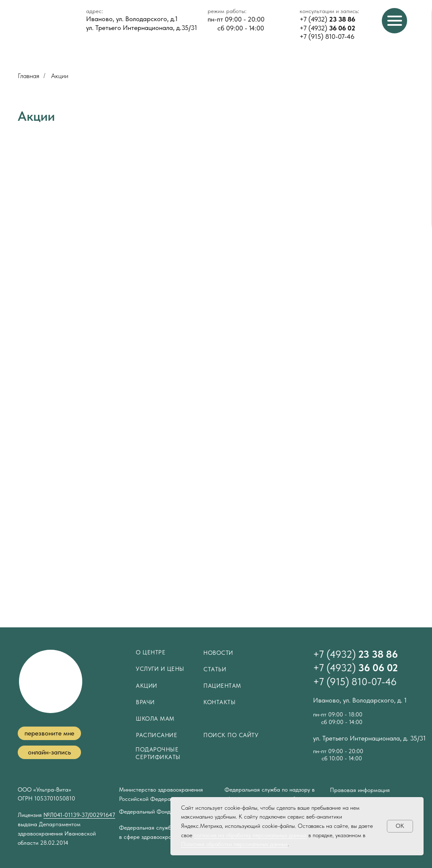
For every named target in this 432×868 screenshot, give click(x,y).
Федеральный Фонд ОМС (153, 811)
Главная (28, 76)
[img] (43, 23)
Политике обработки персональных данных (234, 844)
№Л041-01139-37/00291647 (79, 815)
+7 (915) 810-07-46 (327, 37)
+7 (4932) (327, 19)
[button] (49, 733)
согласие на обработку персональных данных (250, 835)
